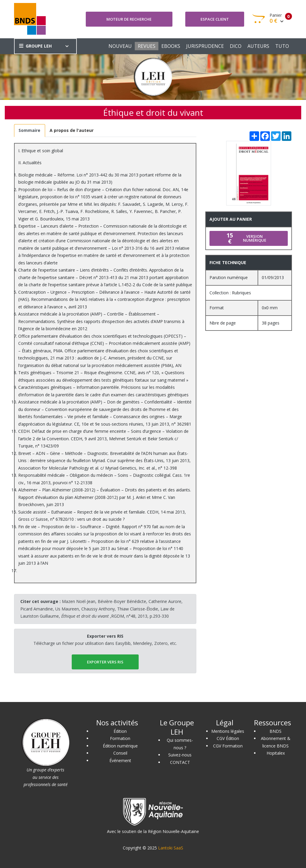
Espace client (215, 19)
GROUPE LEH (35, 46)
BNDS (276, 731)
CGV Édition (228, 738)
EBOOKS (171, 46)
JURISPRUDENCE (205, 46)
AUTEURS (258, 46)
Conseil (120, 753)
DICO (236, 46)
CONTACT (180, 762)
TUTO (282, 46)
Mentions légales (228, 731)
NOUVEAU (120, 46)
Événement (120, 760)
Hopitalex (276, 753)
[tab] (30, 131)
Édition (120, 731)
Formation (120, 738)
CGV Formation (228, 746)
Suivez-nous (180, 755)
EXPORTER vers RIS (105, 662)
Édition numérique (120, 746)
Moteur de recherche (129, 19)
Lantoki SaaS (171, 848)
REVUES (147, 46)
